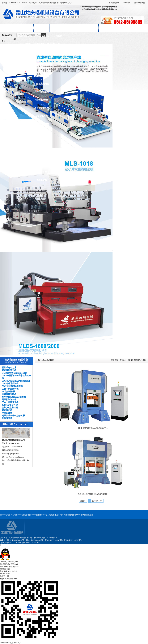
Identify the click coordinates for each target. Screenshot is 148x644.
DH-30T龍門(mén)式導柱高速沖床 (41, 61)
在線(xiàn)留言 (123, 28)
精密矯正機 (42, 156)
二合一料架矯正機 (42, 134)
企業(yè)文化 (25, 44)
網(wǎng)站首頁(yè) (9, 29)
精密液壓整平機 (42, 44)
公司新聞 (58, 36)
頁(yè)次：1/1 (97, 501)
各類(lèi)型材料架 (41, 140)
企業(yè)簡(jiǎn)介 (25, 37)
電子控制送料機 (42, 124)
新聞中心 (58, 28)
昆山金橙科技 (52, 538)
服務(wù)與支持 (61, 515)
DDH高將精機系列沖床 (41, 86)
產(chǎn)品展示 (41, 28)
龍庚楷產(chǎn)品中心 (16, 360)
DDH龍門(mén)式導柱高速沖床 (42, 70)
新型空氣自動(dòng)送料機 (42, 118)
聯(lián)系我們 (140, 3)
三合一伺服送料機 (42, 94)
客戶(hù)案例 (74, 28)
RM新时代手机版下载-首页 (11, 643)
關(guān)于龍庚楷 (25, 29)
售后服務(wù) (90, 28)
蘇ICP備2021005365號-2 (35, 540)
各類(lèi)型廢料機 (41, 148)
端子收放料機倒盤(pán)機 (42, 174)
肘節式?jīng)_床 (42, 36)
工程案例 (51, 515)
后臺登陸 (90, 515)
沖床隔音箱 (42, 180)
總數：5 (83, 501)
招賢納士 (107, 28)
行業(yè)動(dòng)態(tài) (58, 45)
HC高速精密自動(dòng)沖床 (41, 53)
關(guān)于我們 (34, 515)
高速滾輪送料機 (42, 108)
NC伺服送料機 (41, 100)
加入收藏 (126, 3)
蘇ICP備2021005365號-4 (73, 540)
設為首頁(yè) (114, 3)
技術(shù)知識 (58, 52)
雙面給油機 (42, 164)
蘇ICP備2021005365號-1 (16, 540)
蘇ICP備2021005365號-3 (54, 540)
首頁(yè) (123, 360)
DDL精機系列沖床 (42, 78)
